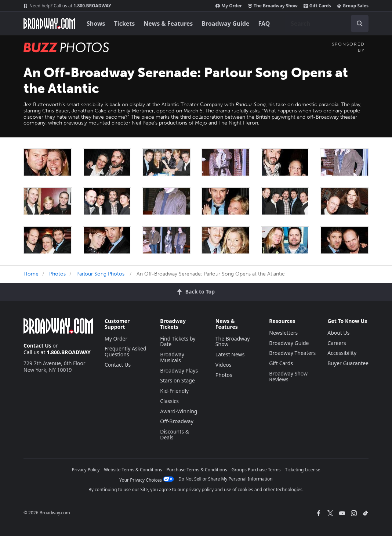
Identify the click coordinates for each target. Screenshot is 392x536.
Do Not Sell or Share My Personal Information (226, 479)
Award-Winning (179, 411)
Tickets (125, 24)
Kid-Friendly (174, 391)
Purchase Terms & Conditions (197, 470)
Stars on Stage (177, 380)
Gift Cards (317, 6)
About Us (338, 333)
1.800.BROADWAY (67, 6)
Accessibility (342, 353)
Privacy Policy (86, 470)
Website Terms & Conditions (133, 470)
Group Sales (353, 6)
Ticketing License (303, 470)
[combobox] (327, 24)
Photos (57, 274)
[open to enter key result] (360, 24)
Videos (224, 365)
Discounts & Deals (175, 434)
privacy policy (200, 490)
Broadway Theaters (292, 353)
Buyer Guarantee (348, 363)
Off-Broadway (177, 421)
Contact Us (37, 346)
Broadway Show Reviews (288, 376)
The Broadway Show (273, 6)
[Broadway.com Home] (49, 24)
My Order (229, 6)
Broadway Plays (179, 370)
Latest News (230, 354)
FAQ (264, 24)
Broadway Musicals (172, 357)
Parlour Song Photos (100, 274)
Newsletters (283, 333)
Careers (337, 343)
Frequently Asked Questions (126, 351)
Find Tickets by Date (178, 341)
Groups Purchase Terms (256, 470)
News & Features (168, 24)
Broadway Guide (225, 24)
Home (31, 274)
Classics (169, 401)
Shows (96, 24)
